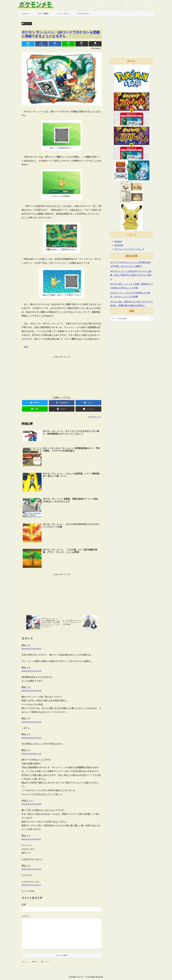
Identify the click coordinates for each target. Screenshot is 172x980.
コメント (26, 917)
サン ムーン (27, 23)
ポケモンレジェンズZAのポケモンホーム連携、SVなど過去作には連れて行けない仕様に (131, 275)
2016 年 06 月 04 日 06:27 (31, 840)
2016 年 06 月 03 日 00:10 (31, 649)
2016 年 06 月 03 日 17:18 (31, 754)
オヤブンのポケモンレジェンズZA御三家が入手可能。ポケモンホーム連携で (131, 264)
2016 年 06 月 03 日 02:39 (31, 672)
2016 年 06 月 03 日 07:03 (31, 691)
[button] (151, 318)
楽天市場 (119, 245)
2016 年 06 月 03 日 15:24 (31, 738)
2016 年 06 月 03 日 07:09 (31, 722)
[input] (132, 319)
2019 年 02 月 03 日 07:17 (31, 886)
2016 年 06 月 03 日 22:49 (31, 805)
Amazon (118, 241)
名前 (24, 905)
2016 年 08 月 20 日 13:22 (31, 870)
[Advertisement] (62, 375)
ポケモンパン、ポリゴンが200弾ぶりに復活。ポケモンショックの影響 (130, 295)
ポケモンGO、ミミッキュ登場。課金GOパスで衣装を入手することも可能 (132, 286)
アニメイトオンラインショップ (129, 249)
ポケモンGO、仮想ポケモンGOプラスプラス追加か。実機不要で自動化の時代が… (132, 304)
